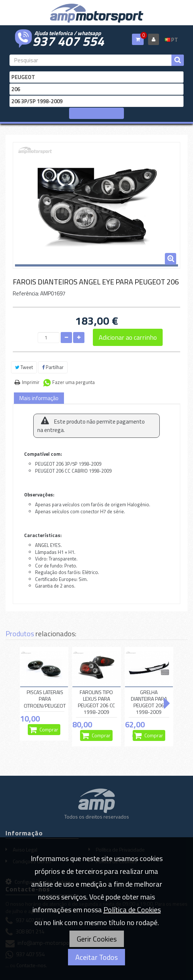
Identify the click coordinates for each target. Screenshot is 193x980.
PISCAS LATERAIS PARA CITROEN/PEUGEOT (45, 699)
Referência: (26, 293)
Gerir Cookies (97, 939)
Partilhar (53, 367)
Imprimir (31, 382)
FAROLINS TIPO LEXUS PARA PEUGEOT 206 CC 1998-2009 (96, 702)
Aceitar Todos (96, 957)
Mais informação (39, 398)
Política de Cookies (132, 910)
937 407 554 (68, 40)
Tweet (24, 367)
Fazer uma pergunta (73, 382)
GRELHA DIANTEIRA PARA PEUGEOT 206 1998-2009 (149, 702)
